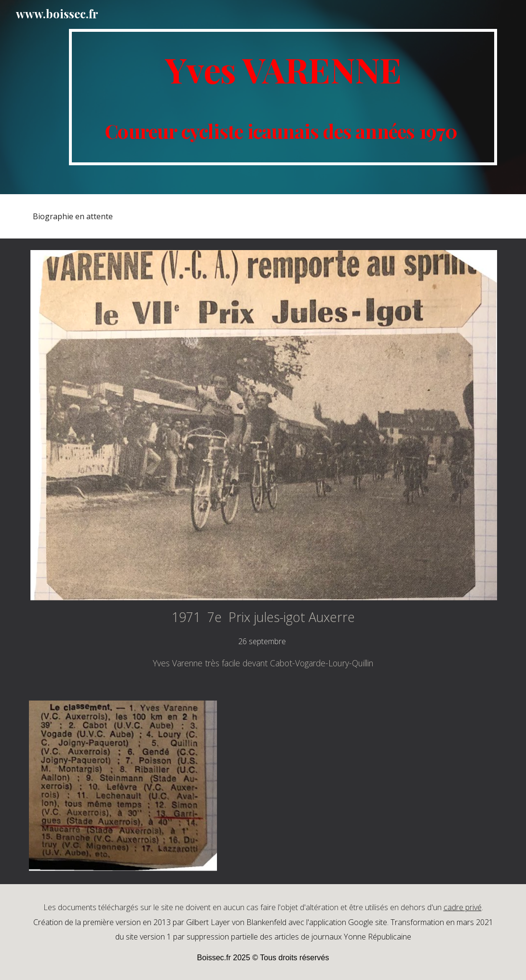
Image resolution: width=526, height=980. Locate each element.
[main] (283, 97)
